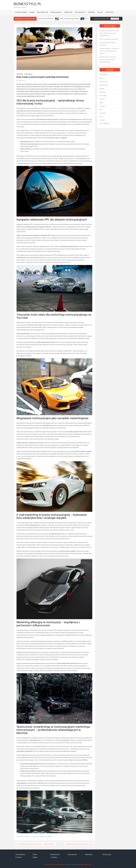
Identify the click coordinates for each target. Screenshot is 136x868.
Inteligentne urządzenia (45, 836)
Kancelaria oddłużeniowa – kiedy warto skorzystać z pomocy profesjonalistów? (109, 33)
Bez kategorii (103, 75)
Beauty (28, 836)
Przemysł (91, 12)
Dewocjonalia (56, 12)
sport (101, 109)
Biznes (32, 12)
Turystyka (109, 12)
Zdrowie (102, 120)
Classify (34, 836)
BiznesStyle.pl (28, 4)
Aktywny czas (21, 836)
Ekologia (102, 89)
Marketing (68, 12)
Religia (100, 12)
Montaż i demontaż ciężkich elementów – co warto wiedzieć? (36, 844)
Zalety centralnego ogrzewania (72, 18)
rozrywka (102, 106)
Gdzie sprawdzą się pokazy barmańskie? (107, 44)
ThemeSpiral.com (85, 864)
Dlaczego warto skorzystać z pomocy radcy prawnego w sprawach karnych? (108, 59)
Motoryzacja (80, 12)
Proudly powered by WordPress (55, 864)
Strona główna (21, 12)
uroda (101, 116)
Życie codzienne (104, 123)
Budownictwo (43, 12)
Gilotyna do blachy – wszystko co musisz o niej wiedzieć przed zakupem (109, 51)
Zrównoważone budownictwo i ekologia (78, 844)
